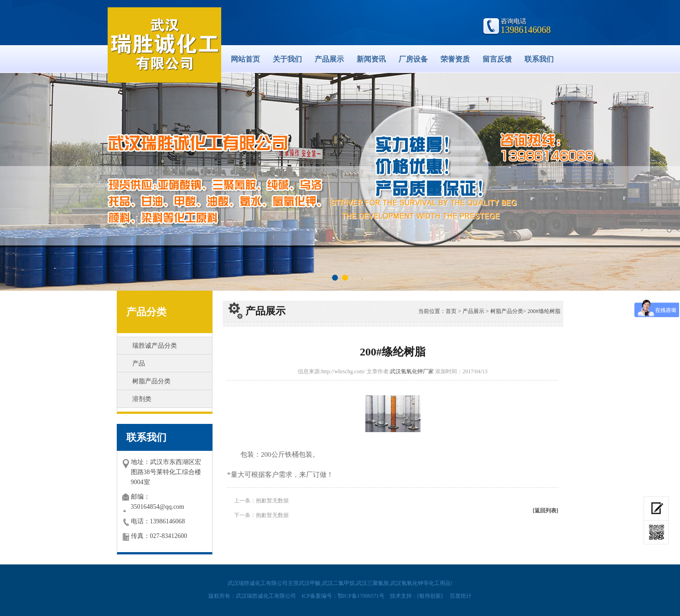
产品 (139, 363)
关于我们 (287, 59)
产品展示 (329, 59)
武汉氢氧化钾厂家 (412, 371)
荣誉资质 (455, 59)
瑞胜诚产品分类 (155, 346)
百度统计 (461, 596)
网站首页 (245, 59)
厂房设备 (413, 59)
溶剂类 (142, 399)
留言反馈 (497, 59)
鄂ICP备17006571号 (361, 596)
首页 (451, 311)
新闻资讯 (371, 59)
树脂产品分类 (151, 381)
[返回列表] (545, 511)
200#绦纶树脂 (544, 311)
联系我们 (539, 59)
